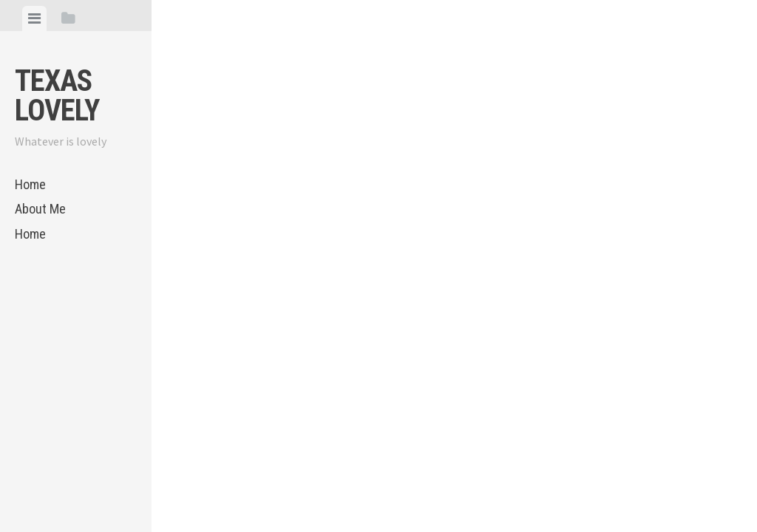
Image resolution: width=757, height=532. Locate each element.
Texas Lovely (57, 96)
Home (30, 184)
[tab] (34, 18)
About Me (40, 209)
